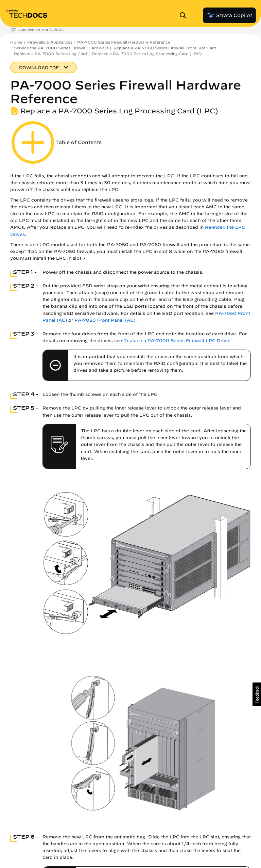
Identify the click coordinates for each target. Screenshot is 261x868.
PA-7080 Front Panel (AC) (105, 320)
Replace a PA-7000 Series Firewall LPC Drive (176, 341)
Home (16, 42)
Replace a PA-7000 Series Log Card (51, 54)
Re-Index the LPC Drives (217, 811)
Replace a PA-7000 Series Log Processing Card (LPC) (147, 54)
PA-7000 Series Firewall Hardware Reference (124, 42)
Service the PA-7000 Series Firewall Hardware (61, 48)
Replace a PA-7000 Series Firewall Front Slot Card (165, 48)
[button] (257, 694)
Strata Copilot (229, 15)
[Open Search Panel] (185, 15)
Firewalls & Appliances (50, 42)
